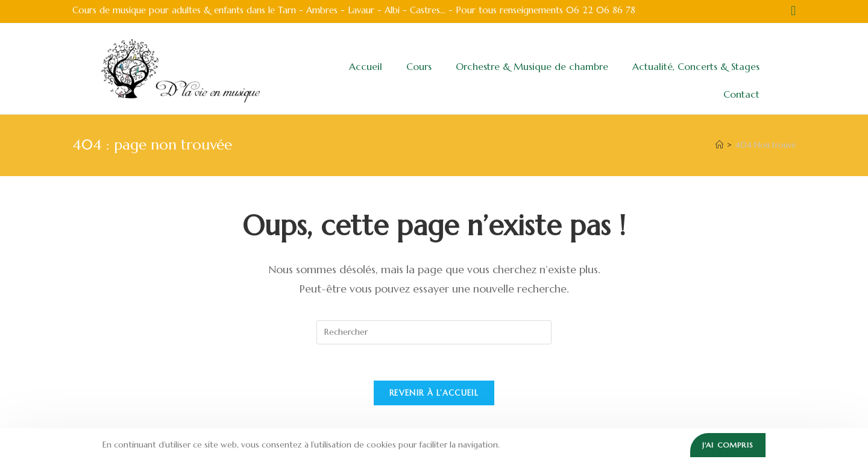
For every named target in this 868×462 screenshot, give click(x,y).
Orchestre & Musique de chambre (532, 66)
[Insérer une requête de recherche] (434, 332)
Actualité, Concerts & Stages (696, 66)
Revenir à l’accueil (434, 393)
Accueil (366, 66)
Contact (741, 94)
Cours (419, 66)
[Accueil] (719, 145)
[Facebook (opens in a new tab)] (791, 11)
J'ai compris (728, 445)
